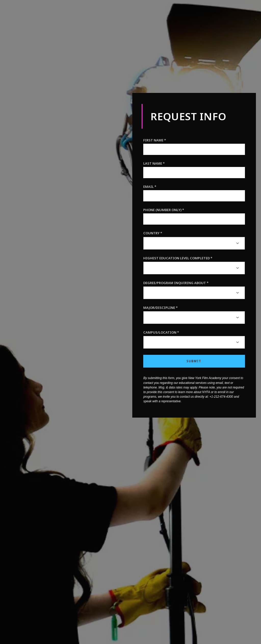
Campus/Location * (161, 332)
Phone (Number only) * (164, 210)
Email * (150, 187)
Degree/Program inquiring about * (176, 283)
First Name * (155, 140)
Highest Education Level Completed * (178, 258)
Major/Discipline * (160, 308)
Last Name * (154, 163)
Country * (153, 233)
